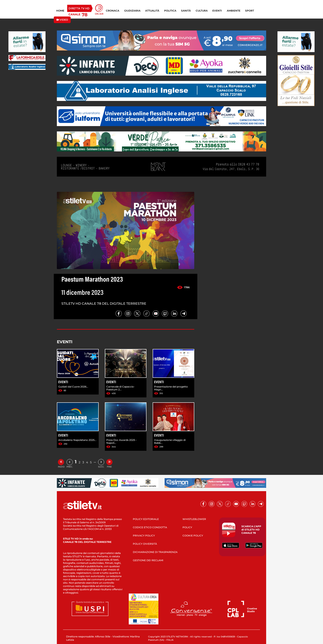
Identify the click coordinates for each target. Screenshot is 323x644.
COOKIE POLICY (193, 536)
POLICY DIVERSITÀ (145, 544)
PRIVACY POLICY (144, 536)
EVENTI (217, 11)
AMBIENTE (234, 11)
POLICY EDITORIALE (146, 519)
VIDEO (62, 20)
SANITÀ (186, 11)
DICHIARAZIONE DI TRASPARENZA (155, 552)
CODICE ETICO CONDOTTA (150, 527)
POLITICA (170, 11)
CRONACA (113, 11)
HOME (60, 11)
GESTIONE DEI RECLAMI (148, 560)
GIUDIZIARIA (132, 11)
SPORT (250, 11)
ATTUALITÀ (152, 11)
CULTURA (202, 11)
